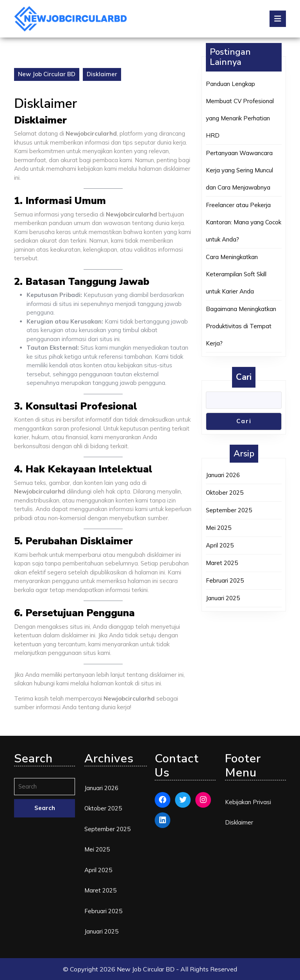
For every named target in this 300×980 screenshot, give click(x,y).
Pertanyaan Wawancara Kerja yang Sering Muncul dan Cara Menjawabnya (239, 170)
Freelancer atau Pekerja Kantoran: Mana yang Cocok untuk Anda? (244, 222)
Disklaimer (239, 822)
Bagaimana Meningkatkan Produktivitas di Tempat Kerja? (241, 326)
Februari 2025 (225, 580)
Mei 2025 (219, 528)
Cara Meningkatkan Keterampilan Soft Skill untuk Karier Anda (236, 274)
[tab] (278, 19)
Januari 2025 (223, 598)
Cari (244, 377)
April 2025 (220, 545)
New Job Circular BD (47, 74)
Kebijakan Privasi (248, 802)
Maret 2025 (222, 563)
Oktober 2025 (225, 493)
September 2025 (229, 510)
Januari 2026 (223, 475)
